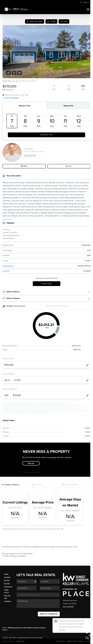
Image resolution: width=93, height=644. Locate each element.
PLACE (5, 630)
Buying (7, 581)
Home (6, 574)
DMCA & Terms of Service (75, 641)
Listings (7, 577)
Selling (7, 584)
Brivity (12, 641)
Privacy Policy (60, 641)
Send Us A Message (49, 614)
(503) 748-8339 (68, 607)
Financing (8, 587)
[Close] (88, 620)
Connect (8, 601)
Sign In (85, 2)
